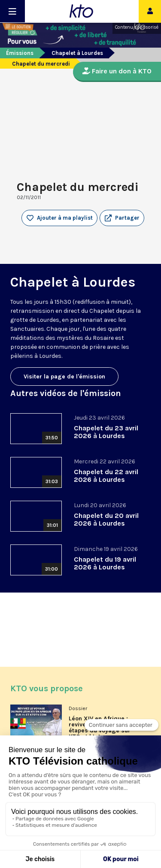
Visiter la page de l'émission (64, 377)
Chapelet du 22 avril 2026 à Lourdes (106, 476)
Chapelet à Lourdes (77, 53)
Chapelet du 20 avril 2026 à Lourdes (106, 519)
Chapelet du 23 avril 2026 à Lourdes (106, 432)
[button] (122, 218)
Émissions (20, 53)
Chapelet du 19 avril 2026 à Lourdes (105, 563)
